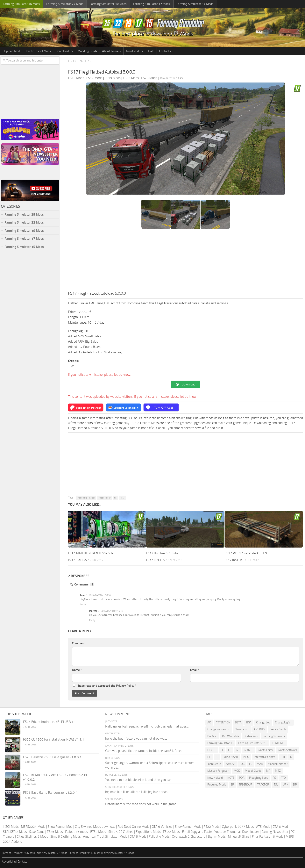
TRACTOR (263, 785)
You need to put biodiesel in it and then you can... (140, 780)
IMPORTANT (231, 757)
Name (77, 670)
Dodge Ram (251, 737)
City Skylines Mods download (95, 827)
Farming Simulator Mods (21, 4)
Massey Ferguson (218, 771)
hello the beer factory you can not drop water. (137, 739)
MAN (260, 764)
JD (291, 757)
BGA (249, 723)
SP (232, 785)
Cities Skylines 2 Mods (32, 837)
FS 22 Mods (171, 832)
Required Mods (217, 785)
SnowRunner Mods (188, 827)
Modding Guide (87, 51)
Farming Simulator (274, 737)
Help (151, 51)
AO (209, 723)
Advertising (9, 862)
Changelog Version (219, 730)
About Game (110, 51)
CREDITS (260, 730)
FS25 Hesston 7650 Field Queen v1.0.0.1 (52, 757)
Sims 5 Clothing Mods (66, 837)
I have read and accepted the (105, 686)
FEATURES (279, 743)
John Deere (214, 764)
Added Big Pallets (86, 498)
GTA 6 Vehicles (162, 827)
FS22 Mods (212, 827)
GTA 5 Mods (138, 837)
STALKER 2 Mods (15, 832)
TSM (122, 498)
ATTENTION (223, 723)
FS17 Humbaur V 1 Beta (163, 554)
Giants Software (288, 750)
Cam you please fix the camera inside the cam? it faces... (145, 751)
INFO (246, 757)
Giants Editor (135, 51)
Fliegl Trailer (104, 498)
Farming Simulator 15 (220, 743)
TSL (276, 785)
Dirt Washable (231, 737)
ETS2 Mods (98, 832)
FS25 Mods (55, 832)
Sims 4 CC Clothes (121, 832)
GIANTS (249, 750)
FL (222, 750)
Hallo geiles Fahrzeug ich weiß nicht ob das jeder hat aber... (147, 727)
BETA (238, 723)
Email (195, 670)
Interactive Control (265, 757)
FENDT (212, 750)
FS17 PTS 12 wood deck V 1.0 (246, 554)
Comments (83, 585)
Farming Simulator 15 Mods (24, 247)
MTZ (278, 771)
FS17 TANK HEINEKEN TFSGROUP (92, 554)
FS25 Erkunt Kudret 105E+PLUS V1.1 (50, 722)
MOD (237, 771)
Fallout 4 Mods (159, 837)
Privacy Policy (125, 686)
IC (217, 757)
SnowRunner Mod (60, 827)
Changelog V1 (283, 723)
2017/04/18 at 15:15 (112, 611)
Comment (78, 644)
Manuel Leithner (278, 764)
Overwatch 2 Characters (189, 837)
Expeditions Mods (148, 832)
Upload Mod (12, 51)
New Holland (215, 778)
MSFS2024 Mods (33, 827)
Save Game (37, 832)
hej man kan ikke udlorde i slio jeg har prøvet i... (138, 792)
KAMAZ (230, 764)
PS (274, 778)
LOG (242, 764)
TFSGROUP (246, 785)
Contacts (165, 51)
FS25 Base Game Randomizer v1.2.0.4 (50, 793)
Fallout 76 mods (77, 832)
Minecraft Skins (239, 837)
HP (209, 757)
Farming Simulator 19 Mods (24, 231)
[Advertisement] (186, 261)
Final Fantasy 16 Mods (268, 837)
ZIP (295, 785)
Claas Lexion (242, 730)
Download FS (64, 51)
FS (115, 498)
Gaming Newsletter (275, 832)
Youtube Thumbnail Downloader (237, 832)
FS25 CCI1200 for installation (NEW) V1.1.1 (54, 740)
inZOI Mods (11, 827)
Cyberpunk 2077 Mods (238, 827)
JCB (283, 757)
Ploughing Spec (259, 778)
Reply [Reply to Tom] (83, 605)
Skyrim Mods (217, 837)
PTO (283, 778)
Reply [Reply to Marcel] (92, 621)
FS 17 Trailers (81, 61)
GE (238, 750)
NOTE (231, 778)
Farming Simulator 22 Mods (24, 222)
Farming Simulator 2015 (253, 743)
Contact (22, 862)
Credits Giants (278, 730)
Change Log (263, 723)
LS (251, 764)
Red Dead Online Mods (134, 827)
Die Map (212, 737)
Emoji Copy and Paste (197, 832)
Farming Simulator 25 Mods (24, 214)
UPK (285, 785)
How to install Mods (38, 51)
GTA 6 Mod (280, 827)
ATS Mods (263, 827)
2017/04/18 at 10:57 (100, 595)
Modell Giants (253, 771)
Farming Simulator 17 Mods (24, 239)
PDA (242, 778)
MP (268, 771)
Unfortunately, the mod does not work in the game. (141, 804)
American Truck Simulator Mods (105, 837)
